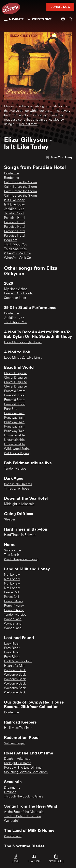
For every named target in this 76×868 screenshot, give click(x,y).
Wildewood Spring (17, 449)
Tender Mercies (15, 469)
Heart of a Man (15, 666)
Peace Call (12, 593)
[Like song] (59, 157)
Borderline (12, 174)
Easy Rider (12, 644)
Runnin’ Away (14, 606)
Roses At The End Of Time (23, 768)
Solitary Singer (14, 744)
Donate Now (60, 7)
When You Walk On (18, 254)
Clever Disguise (16, 373)
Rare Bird (11, 409)
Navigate (14, 19)
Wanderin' (11, 821)
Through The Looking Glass (24, 797)
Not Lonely (12, 575)
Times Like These (17, 489)
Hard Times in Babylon (20, 535)
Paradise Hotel (15, 218)
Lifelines (10, 792)
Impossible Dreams (18, 484)
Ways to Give (40, 19)
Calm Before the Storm (20, 182)
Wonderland (13, 619)
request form (28, 124)
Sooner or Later (15, 298)
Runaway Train (14, 413)
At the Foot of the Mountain (24, 812)
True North (12, 555)
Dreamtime (12, 788)
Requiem (11, 240)
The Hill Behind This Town (22, 816)
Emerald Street (15, 391)
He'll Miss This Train (18, 662)
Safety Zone (13, 551)
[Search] (71, 19)
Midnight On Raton (18, 763)
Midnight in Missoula (19, 504)
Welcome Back (15, 670)
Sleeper (10, 520)
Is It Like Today (14, 200)
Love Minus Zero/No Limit (23, 342)
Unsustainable (14, 436)
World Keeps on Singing (21, 559)
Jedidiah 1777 (14, 209)
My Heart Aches (16, 289)
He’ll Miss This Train (18, 728)
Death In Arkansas (17, 759)
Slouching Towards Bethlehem (26, 772)
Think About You (16, 245)
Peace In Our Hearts (18, 294)
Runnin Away (14, 601)
